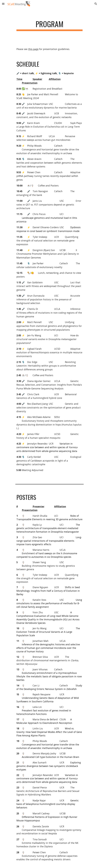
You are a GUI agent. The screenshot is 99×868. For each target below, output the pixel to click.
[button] (3, 4)
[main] (49, 25)
